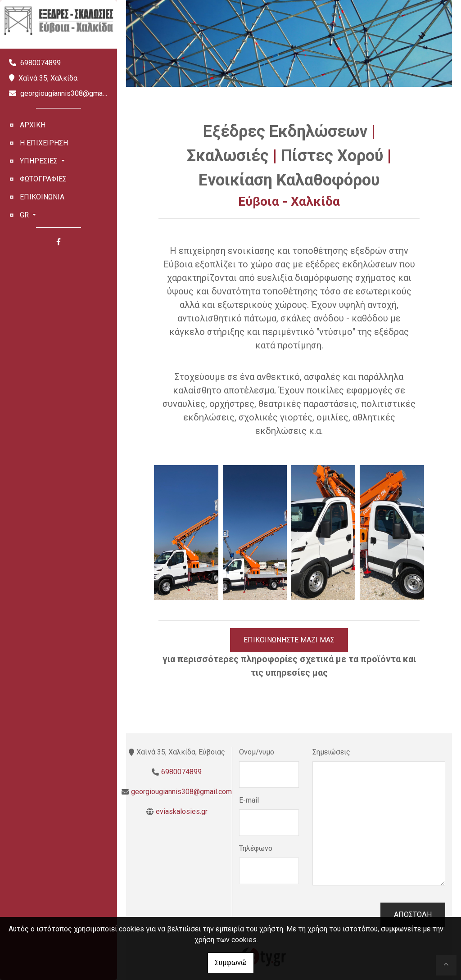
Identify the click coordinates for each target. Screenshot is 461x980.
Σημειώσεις (331, 752)
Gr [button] (25, 215)
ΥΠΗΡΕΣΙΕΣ (40, 161)
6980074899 (41, 63)
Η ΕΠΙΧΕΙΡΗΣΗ (44, 143)
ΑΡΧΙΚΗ (33, 125)
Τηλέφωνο (256, 848)
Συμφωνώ (231, 963)
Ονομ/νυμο (257, 752)
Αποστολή (413, 915)
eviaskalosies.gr (182, 811)
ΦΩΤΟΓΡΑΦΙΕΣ (43, 179)
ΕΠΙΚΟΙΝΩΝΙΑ (42, 197)
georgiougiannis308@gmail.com (71, 93)
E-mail (249, 800)
